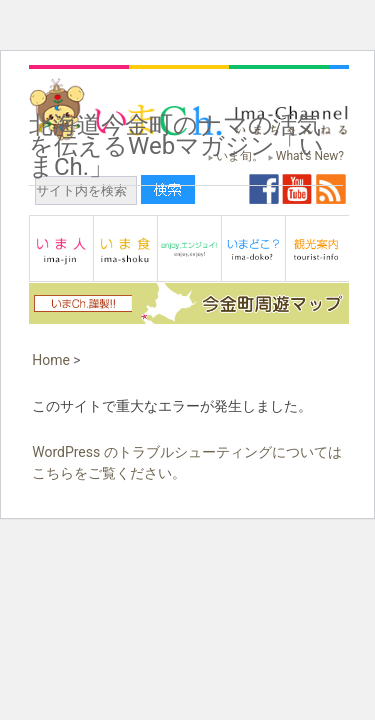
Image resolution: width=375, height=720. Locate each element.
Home (51, 360)
